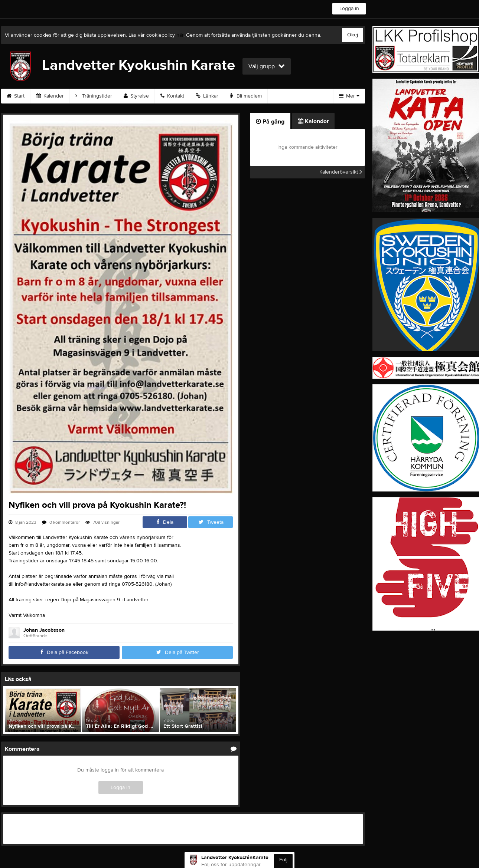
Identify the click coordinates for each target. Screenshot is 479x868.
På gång (270, 122)
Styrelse (136, 96)
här (180, 35)
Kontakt (172, 96)
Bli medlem (246, 96)
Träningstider (94, 96)
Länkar (207, 96)
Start (16, 96)
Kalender (50, 96)
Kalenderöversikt (341, 172)
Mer (349, 96)
